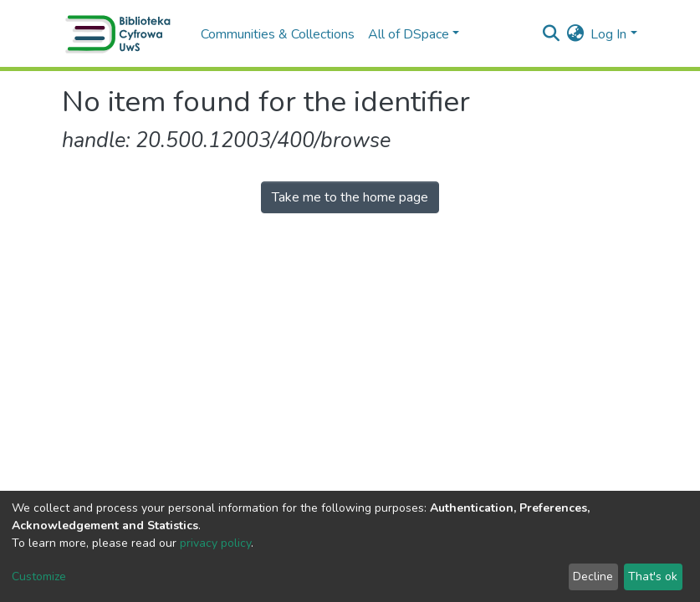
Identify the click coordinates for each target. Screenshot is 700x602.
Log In (608, 34)
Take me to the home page (350, 197)
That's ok (653, 576)
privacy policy (215, 543)
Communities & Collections (278, 34)
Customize (39, 576)
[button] (575, 34)
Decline (593, 576)
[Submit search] (551, 34)
